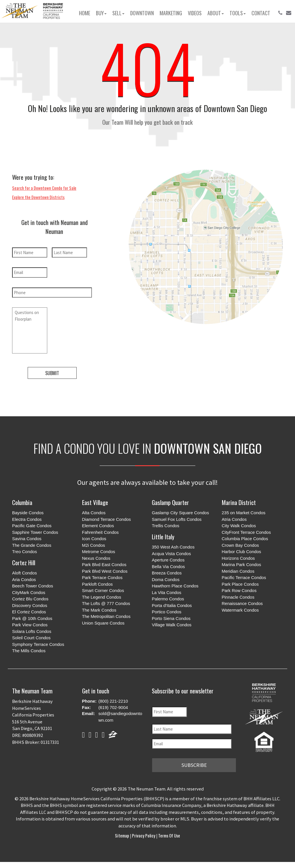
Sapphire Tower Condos (35, 532)
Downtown (142, 13)
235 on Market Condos (244, 513)
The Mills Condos (29, 651)
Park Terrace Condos (102, 577)
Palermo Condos (168, 599)
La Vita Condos (167, 592)
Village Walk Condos (172, 625)
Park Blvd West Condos (105, 571)
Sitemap (122, 835)
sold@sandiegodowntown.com (120, 717)
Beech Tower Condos (33, 586)
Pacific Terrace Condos (244, 577)
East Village (95, 502)
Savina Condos (27, 539)
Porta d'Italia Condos (172, 605)
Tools (238, 13)
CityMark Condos (29, 592)
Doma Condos (166, 579)
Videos (195, 13)
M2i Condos (94, 545)
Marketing (171, 13)
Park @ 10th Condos (32, 618)
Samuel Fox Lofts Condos (177, 519)
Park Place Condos (240, 584)
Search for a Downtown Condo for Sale (44, 188)
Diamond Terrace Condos (107, 519)
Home (85, 13)
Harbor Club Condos (242, 552)
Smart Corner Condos (103, 590)
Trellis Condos (166, 526)
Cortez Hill (24, 562)
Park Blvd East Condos (104, 565)
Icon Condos (94, 539)
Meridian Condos (238, 571)
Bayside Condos (28, 513)
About (216, 13)
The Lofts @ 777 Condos (106, 603)
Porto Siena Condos (171, 618)
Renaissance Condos (242, 603)
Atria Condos (234, 519)
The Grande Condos (32, 545)
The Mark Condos (99, 610)
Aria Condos (24, 579)
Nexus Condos (96, 558)
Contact (261, 13)
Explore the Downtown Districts (38, 197)
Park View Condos (30, 625)
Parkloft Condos (98, 584)
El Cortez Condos (29, 612)
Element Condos (98, 526)
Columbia (22, 502)
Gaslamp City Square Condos (180, 513)
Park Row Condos (239, 590)
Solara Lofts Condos (32, 631)
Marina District (239, 502)
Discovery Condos (30, 605)
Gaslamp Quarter (170, 502)
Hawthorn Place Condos (175, 586)
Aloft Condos (24, 573)
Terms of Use (169, 835)
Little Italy (163, 537)
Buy (101, 13)
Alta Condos (94, 513)
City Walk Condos (239, 526)
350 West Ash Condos (173, 547)
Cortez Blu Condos (30, 599)
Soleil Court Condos (31, 638)
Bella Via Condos (168, 567)
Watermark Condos (240, 610)
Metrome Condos (99, 552)
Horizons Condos (238, 558)
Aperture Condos (168, 560)
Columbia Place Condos (245, 539)
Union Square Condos (103, 623)
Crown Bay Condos (240, 545)
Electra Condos (27, 519)
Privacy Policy (144, 835)
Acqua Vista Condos (171, 554)
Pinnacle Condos (238, 597)
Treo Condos (24, 552)
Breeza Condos (167, 573)
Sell (118, 13)
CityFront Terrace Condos (246, 532)
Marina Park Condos (242, 565)
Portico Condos (167, 612)
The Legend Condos (102, 597)
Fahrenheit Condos (101, 532)
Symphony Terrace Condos (38, 644)
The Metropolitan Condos (106, 616)
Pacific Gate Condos (32, 526)
